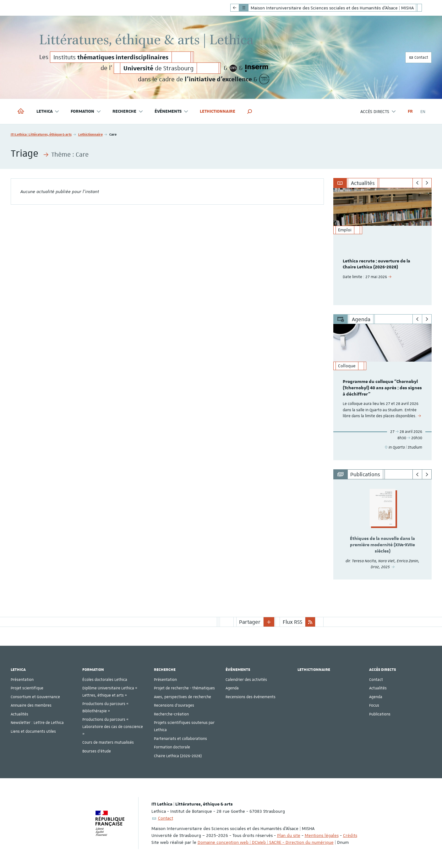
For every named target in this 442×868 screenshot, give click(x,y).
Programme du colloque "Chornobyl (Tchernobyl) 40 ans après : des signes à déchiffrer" (382, 388)
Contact (418, 57)
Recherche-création (171, 714)
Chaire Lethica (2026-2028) (178, 756)
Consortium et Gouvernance (35, 697)
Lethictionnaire (218, 111)
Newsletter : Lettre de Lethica (37, 723)
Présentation (22, 680)
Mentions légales (322, 835)
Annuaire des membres (31, 705)
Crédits (350, 835)
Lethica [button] (48, 112)
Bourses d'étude (97, 751)
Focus (374, 705)
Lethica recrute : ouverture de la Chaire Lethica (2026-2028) (377, 264)
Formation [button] (86, 112)
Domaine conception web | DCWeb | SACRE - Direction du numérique (266, 842)
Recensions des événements (251, 697)
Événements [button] (172, 112)
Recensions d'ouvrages (174, 705)
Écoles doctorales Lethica (105, 680)
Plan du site (289, 835)
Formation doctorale (172, 747)
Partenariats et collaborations (180, 739)
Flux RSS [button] (292, 622)
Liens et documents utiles (33, 731)
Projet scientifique (27, 688)
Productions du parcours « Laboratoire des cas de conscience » (113, 727)
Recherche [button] (128, 112)
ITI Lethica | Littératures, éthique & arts (41, 134)
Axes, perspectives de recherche (183, 697)
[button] (250, 111)
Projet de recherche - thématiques (184, 688)
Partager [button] (250, 622)
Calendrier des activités (246, 680)
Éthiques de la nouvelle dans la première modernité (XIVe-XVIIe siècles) (382, 545)
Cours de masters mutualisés (108, 742)
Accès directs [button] (378, 112)
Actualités (19, 714)
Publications (380, 714)
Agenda (232, 688)
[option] (382, 247)
